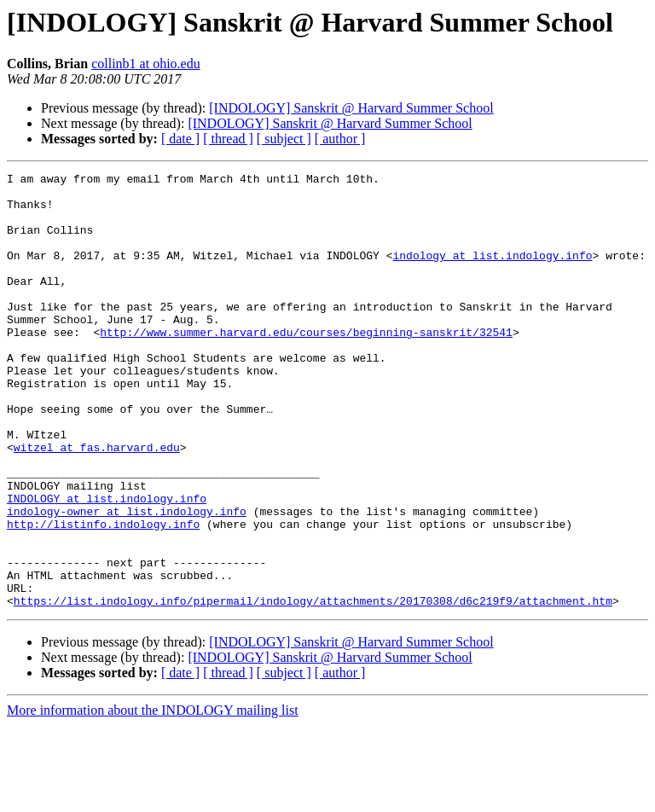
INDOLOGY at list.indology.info (107, 565)
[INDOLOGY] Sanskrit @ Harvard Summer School (351, 108)
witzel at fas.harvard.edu (97, 503)
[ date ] (180, 139)
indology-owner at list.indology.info (127, 580)
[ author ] (340, 139)
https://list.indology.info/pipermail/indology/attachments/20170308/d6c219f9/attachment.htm (313, 687)
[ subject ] (284, 139)
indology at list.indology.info (492, 273)
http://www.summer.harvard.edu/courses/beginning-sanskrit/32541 (306, 365)
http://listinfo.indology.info (103, 595)
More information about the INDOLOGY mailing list (153, 797)
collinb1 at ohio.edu (146, 64)
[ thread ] (228, 139)
